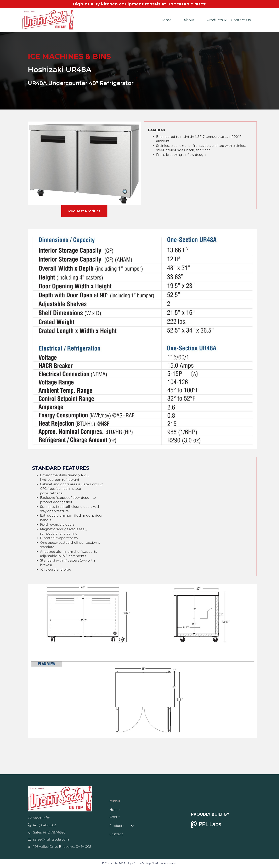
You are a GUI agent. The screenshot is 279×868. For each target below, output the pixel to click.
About (189, 20)
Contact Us (241, 20)
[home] (48, 20)
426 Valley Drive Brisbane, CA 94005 (60, 847)
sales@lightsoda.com (48, 839)
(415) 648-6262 (42, 825)
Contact (116, 834)
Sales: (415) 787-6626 (46, 832)
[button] (213, 20)
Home (166, 20)
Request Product (84, 211)
